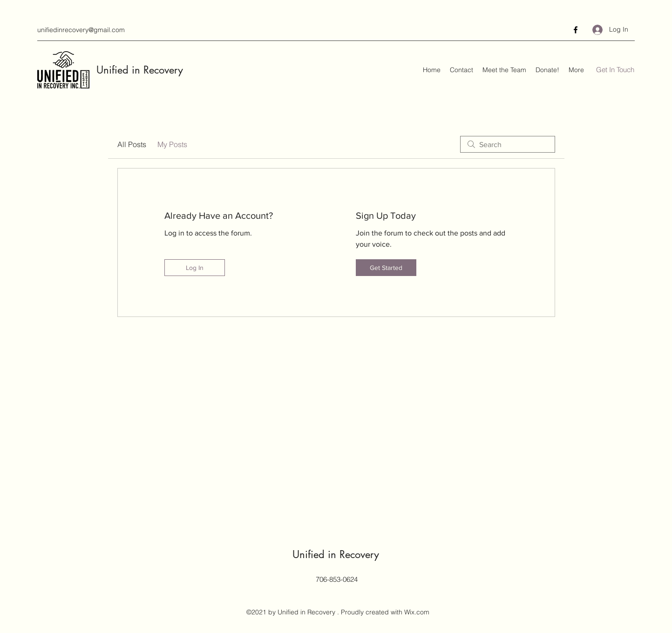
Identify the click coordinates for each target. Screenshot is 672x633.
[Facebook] (576, 30)
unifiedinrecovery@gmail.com (81, 30)
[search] (508, 144)
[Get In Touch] (615, 70)
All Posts (132, 144)
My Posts (172, 144)
